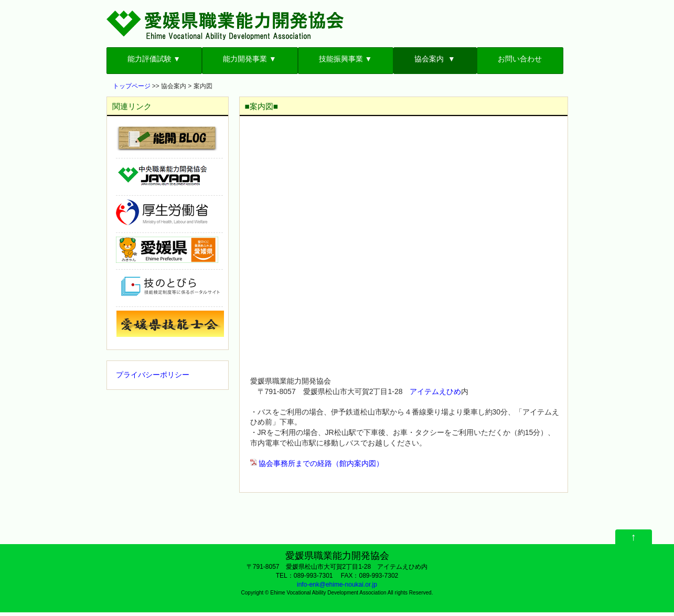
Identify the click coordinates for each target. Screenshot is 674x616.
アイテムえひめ (435, 391)
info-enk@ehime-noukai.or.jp (337, 585)
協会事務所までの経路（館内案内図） (321, 463)
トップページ (132, 86)
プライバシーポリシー (153, 375)
